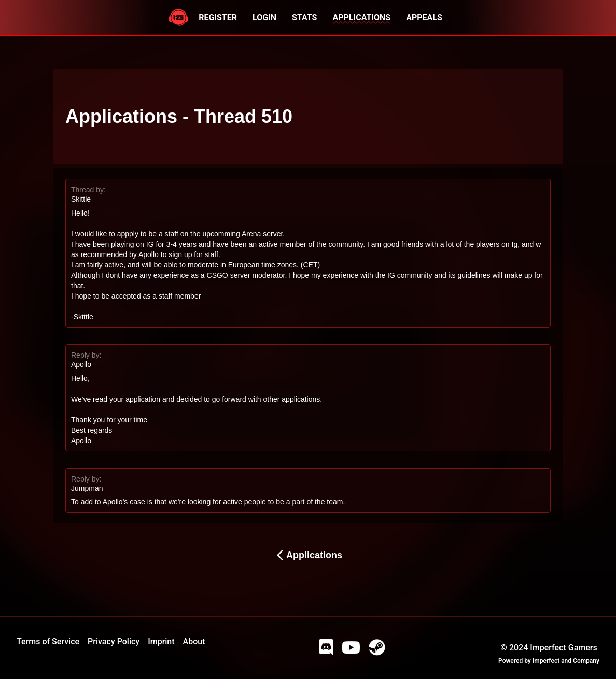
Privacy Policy (114, 641)
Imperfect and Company (566, 661)
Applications (308, 555)
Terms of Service (48, 641)
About (194, 641)
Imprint (161, 641)
